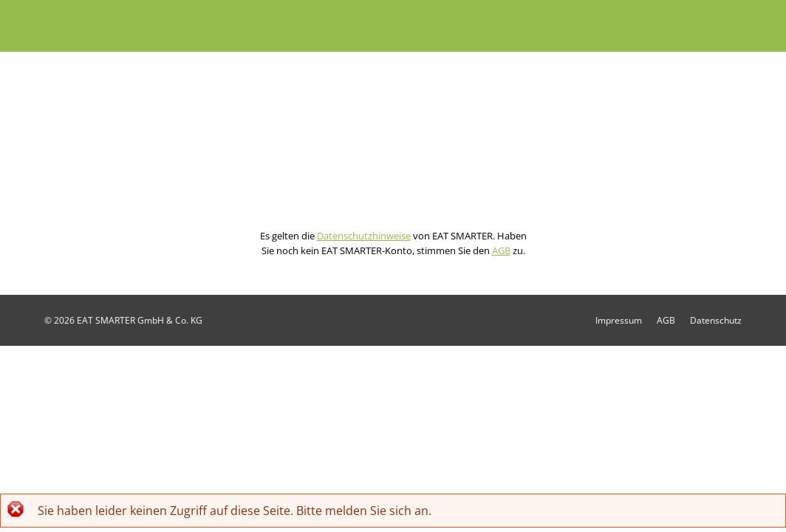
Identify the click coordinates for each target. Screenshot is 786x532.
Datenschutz (716, 320)
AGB (501, 250)
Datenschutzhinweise (364, 236)
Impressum (619, 320)
